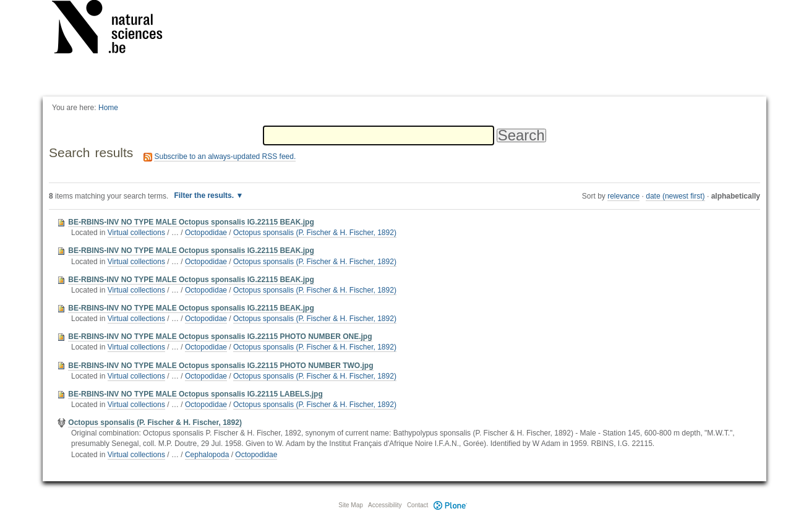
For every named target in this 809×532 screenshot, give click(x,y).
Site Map (350, 505)
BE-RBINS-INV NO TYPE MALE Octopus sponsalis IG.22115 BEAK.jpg (191, 222)
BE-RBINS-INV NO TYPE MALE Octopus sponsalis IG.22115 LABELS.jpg (195, 394)
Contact (417, 505)
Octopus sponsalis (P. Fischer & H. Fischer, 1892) (315, 233)
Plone (450, 505)
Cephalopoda (207, 455)
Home (108, 108)
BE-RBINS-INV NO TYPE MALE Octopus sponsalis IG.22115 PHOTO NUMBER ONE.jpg (220, 337)
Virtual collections (136, 233)
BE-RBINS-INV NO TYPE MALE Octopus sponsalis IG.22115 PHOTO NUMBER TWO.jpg (220, 366)
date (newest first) (675, 196)
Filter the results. (205, 195)
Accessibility (385, 505)
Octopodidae (206, 233)
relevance (623, 196)
